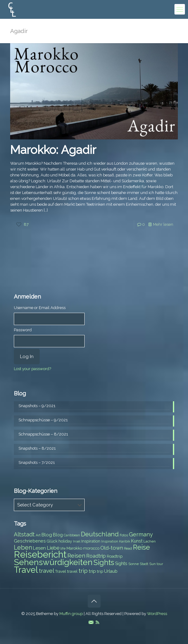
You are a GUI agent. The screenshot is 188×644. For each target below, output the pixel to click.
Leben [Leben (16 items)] (23, 548)
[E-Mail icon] (91, 622)
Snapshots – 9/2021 (37, 406)
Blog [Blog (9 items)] (58, 535)
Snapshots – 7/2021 (37, 462)
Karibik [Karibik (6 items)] (125, 541)
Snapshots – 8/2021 (37, 448)
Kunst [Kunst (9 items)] (137, 541)
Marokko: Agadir (53, 150)
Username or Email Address (40, 308)
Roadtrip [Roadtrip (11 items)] (96, 556)
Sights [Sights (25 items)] (104, 563)
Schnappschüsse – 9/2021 (43, 420)
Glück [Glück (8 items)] (52, 541)
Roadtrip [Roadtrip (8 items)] (115, 556)
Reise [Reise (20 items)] (141, 547)
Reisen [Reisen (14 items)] (76, 556)
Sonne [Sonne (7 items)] (134, 564)
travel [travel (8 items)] (72, 571)
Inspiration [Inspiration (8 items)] (91, 541)
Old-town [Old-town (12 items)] (112, 548)
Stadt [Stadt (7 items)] (144, 564)
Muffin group (71, 614)
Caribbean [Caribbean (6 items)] (72, 535)
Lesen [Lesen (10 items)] (39, 548)
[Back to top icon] (94, 601)
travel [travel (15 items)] (46, 571)
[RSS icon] (97, 622)
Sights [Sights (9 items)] (121, 563)
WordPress (157, 614)
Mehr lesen (163, 224)
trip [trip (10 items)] (92, 571)
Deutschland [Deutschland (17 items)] (100, 534)
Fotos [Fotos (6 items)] (124, 535)
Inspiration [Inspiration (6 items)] (110, 541)
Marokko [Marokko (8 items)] (74, 548)
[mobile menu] (180, 9)
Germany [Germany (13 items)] (141, 534)
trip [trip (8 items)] (100, 571)
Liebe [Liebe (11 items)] (53, 548)
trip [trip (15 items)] (83, 571)
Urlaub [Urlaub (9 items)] (111, 571)
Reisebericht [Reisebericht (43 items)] (40, 554)
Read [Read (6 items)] (128, 548)
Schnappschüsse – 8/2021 (43, 434)
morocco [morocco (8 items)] (91, 548)
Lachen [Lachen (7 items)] (150, 541)
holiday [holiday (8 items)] (65, 541)
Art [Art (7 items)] (38, 535)
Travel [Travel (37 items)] (26, 570)
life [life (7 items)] (63, 548)
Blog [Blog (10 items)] (47, 535)
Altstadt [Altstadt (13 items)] (24, 534)
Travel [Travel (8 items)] (61, 571)
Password (23, 330)
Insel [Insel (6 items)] (77, 541)
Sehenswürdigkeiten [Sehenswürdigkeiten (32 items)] (53, 562)
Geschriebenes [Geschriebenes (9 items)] (30, 541)
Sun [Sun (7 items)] (152, 564)
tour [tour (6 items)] (160, 564)
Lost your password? (32, 369)
